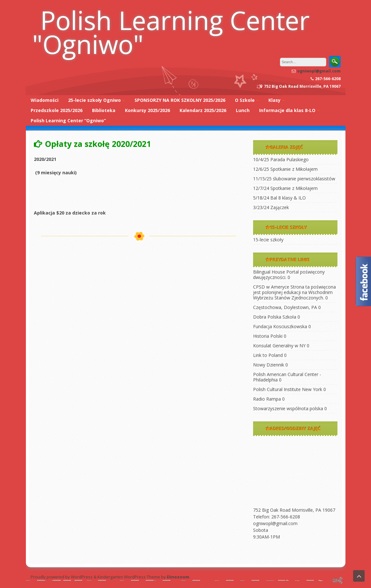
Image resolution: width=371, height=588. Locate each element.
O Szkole (245, 100)
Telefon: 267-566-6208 (277, 517)
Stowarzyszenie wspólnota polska (288, 408)
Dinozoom (178, 577)
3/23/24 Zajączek (271, 207)
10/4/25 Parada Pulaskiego (281, 159)
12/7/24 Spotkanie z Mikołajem (285, 188)
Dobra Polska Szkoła (275, 317)
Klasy (274, 100)
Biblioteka (104, 110)
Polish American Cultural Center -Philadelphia (287, 377)
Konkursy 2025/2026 (147, 110)
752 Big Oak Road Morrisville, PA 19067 (294, 510)
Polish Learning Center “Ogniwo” (68, 121)
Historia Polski (268, 336)
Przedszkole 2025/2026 (57, 110)
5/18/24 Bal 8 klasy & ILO (279, 198)
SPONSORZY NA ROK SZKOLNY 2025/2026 (180, 100)
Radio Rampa (267, 399)
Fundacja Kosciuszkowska (280, 326)
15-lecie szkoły (268, 240)
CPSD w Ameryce (271, 287)
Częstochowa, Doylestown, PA (285, 307)
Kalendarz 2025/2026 (203, 110)
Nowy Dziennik (269, 365)
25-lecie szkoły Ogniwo (94, 100)
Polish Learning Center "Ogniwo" (171, 32)
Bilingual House (269, 272)
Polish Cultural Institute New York (288, 389)
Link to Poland (268, 355)
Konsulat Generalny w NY (279, 346)
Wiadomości (45, 100)
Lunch (243, 110)
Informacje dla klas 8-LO (287, 110)
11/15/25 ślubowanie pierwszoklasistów (294, 179)
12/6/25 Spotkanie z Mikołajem (285, 169)
